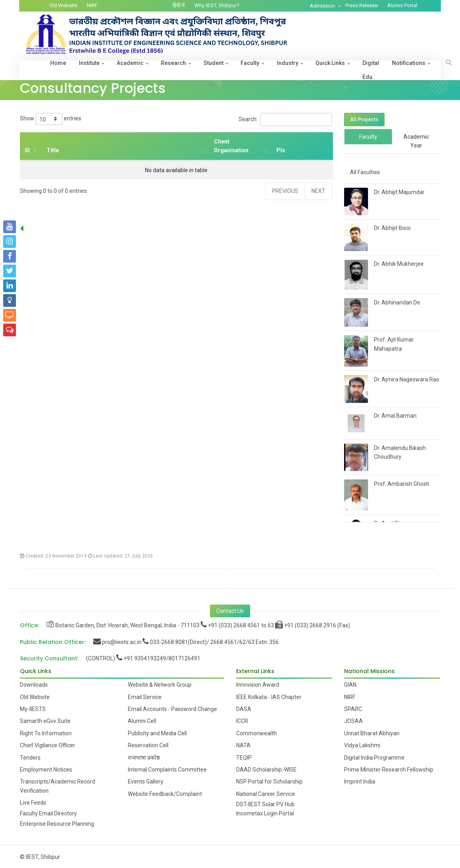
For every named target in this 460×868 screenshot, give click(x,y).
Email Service (145, 697)
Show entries (51, 119)
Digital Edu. (371, 70)
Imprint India (360, 782)
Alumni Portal (402, 5)
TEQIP (244, 758)
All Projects (364, 119)
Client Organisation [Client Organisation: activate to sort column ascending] (231, 146)
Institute (89, 63)
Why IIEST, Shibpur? (217, 5)
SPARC (353, 709)
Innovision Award (258, 685)
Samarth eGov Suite (45, 721)
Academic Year (416, 141)
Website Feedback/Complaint (165, 794)
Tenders (30, 758)
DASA (244, 709)
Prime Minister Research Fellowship (389, 770)
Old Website (63, 5)
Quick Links (330, 63)
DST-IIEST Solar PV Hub (265, 804)
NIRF (92, 5)
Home (58, 63)
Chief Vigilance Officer (48, 745)
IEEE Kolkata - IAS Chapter (269, 697)
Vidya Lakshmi (362, 745)
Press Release (361, 5)
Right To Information (46, 733)
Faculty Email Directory (48, 813)
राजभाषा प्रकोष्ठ (144, 758)
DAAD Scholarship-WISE (266, 770)
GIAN (350, 685)
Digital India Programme (374, 758)
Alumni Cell (142, 721)
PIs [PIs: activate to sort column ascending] (280, 150)
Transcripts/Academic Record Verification (58, 786)
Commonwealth (256, 733)
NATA (243, 745)
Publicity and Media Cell (157, 733)
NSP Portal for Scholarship (269, 782)
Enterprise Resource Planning (57, 824)
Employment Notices (46, 770)
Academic (130, 63)
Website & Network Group (160, 685)
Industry (288, 63)
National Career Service (266, 794)
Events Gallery (146, 782)
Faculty (250, 63)
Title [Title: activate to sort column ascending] (53, 150)
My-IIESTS (33, 709)
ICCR (242, 721)
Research (173, 63)
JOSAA (353, 721)
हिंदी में (179, 5)
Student (213, 63)
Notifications (409, 63)
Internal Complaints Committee (167, 770)
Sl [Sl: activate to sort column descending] (27, 150)
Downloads (34, 685)
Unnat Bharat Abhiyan (372, 733)
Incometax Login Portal (265, 813)
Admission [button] (323, 6)
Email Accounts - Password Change (172, 709)
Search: (285, 120)
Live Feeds (33, 803)
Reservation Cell (148, 745)
